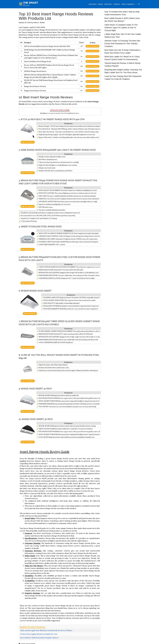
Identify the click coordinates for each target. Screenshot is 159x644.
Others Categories (129, 4)
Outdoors (117, 4)
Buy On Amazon (92, 46)
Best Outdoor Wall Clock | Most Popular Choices (39, 638)
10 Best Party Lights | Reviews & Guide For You (39, 634)
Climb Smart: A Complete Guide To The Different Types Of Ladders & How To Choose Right (121, 28)
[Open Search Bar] (139, 4)
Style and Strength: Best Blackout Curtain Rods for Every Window (46, 630)
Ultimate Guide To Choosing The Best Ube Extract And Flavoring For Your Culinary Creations (122, 44)
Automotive (93, 4)
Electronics (108, 4)
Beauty (100, 4)
